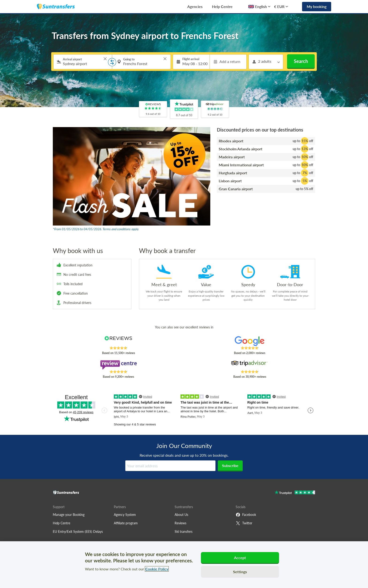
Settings (240, 572)
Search (301, 61)
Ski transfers (184, 532)
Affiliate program (126, 523)
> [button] (105, 59)
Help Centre (222, 6)
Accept (240, 558)
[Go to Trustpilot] (295, 493)
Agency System (125, 515)
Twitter (244, 523)
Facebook (246, 515)
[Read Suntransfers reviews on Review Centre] (118, 365)
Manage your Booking (69, 515)
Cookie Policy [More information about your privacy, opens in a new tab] (157, 569)
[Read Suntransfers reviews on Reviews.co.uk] (118, 341)
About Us (181, 515)
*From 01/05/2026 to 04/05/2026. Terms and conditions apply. (96, 229)
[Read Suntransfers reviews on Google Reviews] (250, 341)
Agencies (195, 6)
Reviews (180, 523)
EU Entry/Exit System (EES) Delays (78, 532)
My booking (317, 6)
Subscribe (230, 465)
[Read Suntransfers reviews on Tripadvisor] (250, 365)
